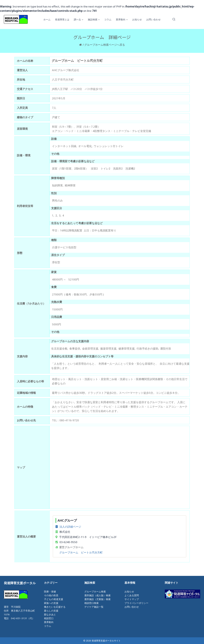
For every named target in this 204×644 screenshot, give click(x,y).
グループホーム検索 (95, 591)
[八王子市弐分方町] (120, 467)
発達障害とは (62, 19)
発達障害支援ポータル (20, 583)
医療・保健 (50, 591)
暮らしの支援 (51, 611)
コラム (108, 19)
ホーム (47, 19)
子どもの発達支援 (54, 599)
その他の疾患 (51, 595)
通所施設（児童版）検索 (97, 599)
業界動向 (49, 622)
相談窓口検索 (91, 603)
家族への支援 (51, 603)
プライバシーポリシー (136, 603)
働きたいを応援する (55, 607)
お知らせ (137, 19)
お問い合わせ (153, 19)
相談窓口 (49, 618)
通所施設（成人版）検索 (97, 595)
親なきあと (50, 614)
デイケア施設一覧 (94, 607)
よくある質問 (132, 595)
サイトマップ (132, 599)
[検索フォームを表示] (174, 19)
